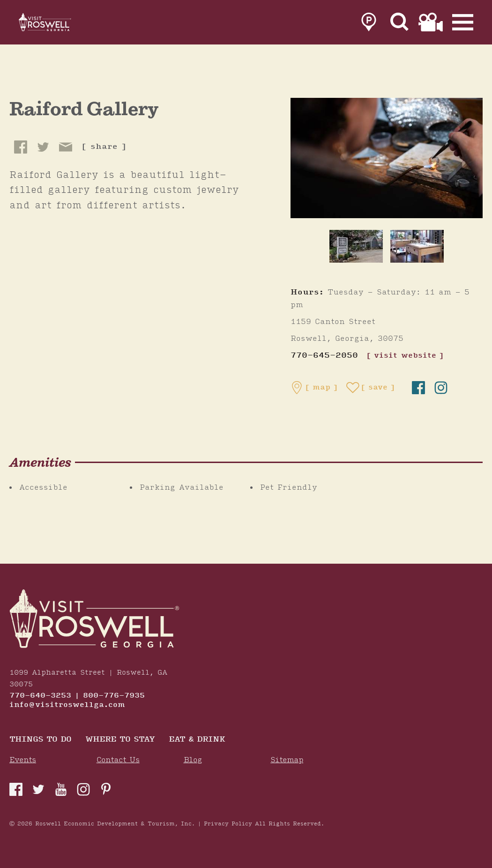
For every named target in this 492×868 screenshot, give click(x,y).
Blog (193, 760)
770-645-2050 (324, 356)
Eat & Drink (197, 740)
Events (23, 760)
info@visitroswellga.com (67, 705)
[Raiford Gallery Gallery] (387, 158)
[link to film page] (431, 24)
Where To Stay (120, 740)
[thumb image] (356, 246)
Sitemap (287, 760)
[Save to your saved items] (371, 388)
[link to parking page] (369, 24)
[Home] (56, 24)
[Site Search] (400, 24)
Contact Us (118, 760)
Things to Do (40, 740)
